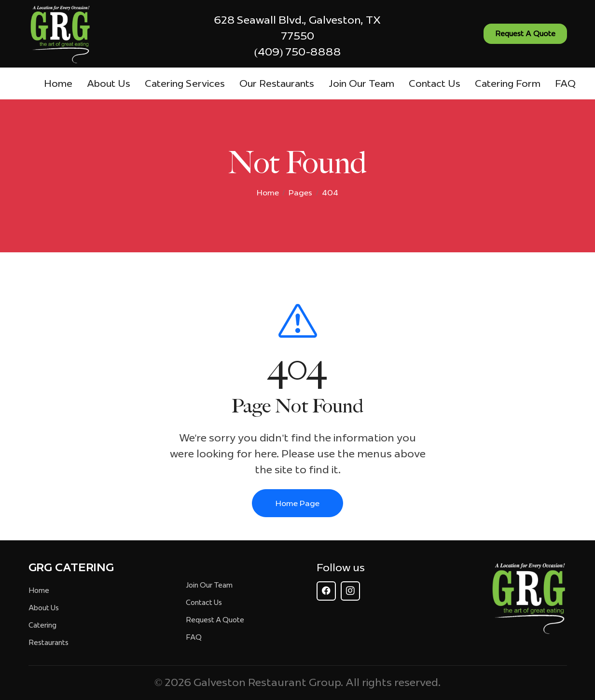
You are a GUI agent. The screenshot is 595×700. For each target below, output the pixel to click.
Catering (42, 625)
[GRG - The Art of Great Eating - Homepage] (60, 34)
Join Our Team (361, 83)
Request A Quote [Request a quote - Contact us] (525, 34)
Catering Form (508, 83)
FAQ (565, 83)
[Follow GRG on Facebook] (326, 591)
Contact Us (435, 83)
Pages (300, 192)
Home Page (297, 503)
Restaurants (48, 643)
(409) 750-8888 (298, 52)
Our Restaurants (277, 83)
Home (58, 83)
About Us (109, 83)
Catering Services (185, 83)
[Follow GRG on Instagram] (350, 591)
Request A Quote (215, 620)
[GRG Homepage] (528, 598)
